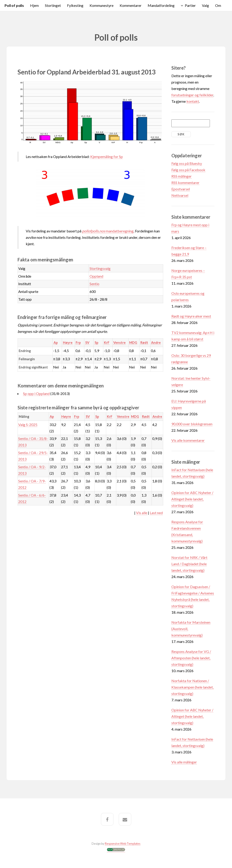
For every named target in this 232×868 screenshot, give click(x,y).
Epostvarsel (181, 189)
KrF (107, 343)
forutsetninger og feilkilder (192, 95)
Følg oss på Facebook (188, 170)
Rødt (144, 343)
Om (218, 5)
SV (87, 343)
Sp (96, 343)
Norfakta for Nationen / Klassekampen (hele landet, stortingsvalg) (192, 687)
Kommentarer (131, 5)
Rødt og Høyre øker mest (191, 316)
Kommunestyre (102, 5)
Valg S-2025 (28, 425)
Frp (78, 343)
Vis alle (142, 513)
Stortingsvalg (100, 268)
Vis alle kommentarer (188, 440)
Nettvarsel (180, 195)
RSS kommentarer (185, 183)
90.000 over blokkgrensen (192, 424)
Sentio (94, 284)
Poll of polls (14, 5)
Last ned (156, 513)
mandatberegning (108, 231)
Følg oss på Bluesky (187, 163)
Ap (56, 343)
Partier (190, 5)
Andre (156, 343)
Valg (205, 5)
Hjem (34, 5)
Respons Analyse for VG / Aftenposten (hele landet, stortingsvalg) (191, 658)
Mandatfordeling (161, 5)
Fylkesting (75, 5)
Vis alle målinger (184, 762)
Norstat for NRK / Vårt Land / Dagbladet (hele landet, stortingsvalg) (189, 564)
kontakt (193, 101)
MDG (133, 343)
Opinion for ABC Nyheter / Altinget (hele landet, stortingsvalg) (192, 499)
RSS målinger (182, 176)
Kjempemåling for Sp (107, 157)
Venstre (119, 343)
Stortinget (53, 5)
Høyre (68, 343)
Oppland (96, 276)
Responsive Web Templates (123, 844)
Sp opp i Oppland (36, 393)
